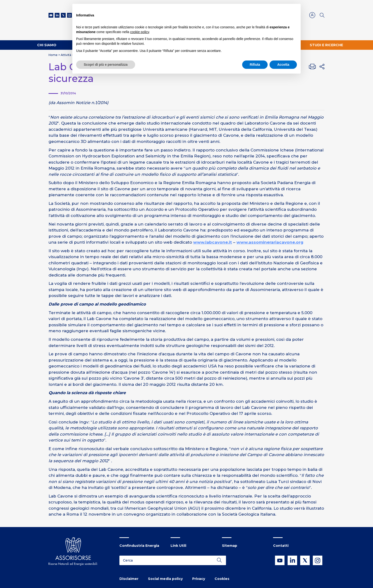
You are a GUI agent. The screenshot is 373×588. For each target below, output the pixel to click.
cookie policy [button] (140, 32)
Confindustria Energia (139, 546)
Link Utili (178, 546)
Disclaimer (129, 579)
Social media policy (165, 579)
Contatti (281, 546)
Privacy (199, 579)
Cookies (222, 579)
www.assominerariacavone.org (270, 242)
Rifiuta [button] (255, 65)
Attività (66, 55)
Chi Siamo (47, 45)
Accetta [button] (283, 65)
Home (53, 55)
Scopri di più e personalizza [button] (106, 65)
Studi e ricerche (326, 45)
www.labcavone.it (213, 242)
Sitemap (230, 546)
